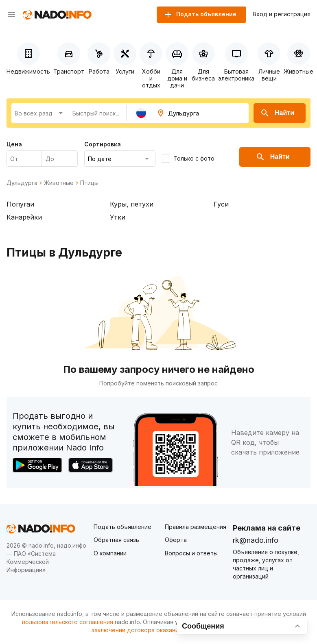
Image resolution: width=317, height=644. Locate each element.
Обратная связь (116, 540)
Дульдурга (22, 183)
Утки (118, 217)
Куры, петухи (132, 204)
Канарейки (24, 217)
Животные (59, 183)
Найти (277, 113)
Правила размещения (196, 527)
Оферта (176, 540)
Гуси (221, 204)
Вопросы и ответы (191, 553)
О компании (110, 553)
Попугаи (20, 204)
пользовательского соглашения (68, 622)
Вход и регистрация (282, 14)
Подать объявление (122, 527)
